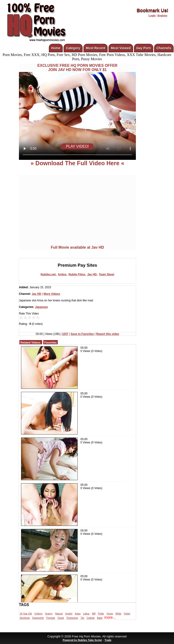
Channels (164, 48)
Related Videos (30, 343)
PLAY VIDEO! (77, 146)
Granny (49, 614)
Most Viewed (121, 48)
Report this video (108, 334)
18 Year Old (26, 614)
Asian (78, 614)
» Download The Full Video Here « (77, 163)
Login (152, 15)
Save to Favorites (82, 334)
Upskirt (69, 614)
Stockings (25, 618)
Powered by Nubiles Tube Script (82, 640)
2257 (65, 334)
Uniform (38, 614)
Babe (100, 618)
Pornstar (51, 618)
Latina (86, 614)
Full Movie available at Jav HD (77, 247)
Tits (82, 618)
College (91, 618)
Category (73, 48)
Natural (59, 614)
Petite (101, 614)
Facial (61, 618)
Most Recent (96, 48)
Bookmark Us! (152, 10)
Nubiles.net (48, 274)
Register (162, 15)
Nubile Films (77, 274)
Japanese (42, 307)
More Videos (52, 294)
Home (56, 48)
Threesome (72, 618)
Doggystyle (38, 618)
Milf (94, 614)
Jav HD (92, 274)
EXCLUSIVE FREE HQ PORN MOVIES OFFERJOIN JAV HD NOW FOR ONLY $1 (77, 68)
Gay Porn (144, 48)
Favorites (50, 343)
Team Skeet (107, 274)
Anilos (62, 274)
